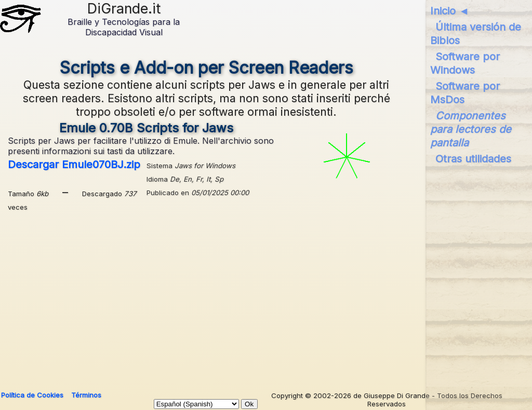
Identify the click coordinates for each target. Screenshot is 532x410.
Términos (86, 395)
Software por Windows (465, 63)
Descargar (74, 165)
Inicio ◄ (450, 11)
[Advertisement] (264, 298)
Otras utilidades (473, 159)
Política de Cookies (32, 395)
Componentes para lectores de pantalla (471, 129)
